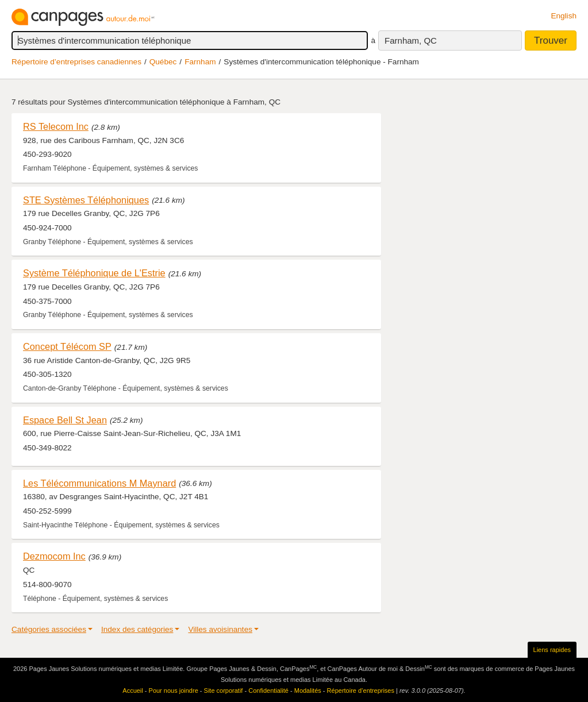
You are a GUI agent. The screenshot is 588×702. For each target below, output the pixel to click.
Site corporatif (224, 691)
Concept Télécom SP (67, 346)
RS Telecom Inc (56, 126)
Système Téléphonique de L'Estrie (94, 273)
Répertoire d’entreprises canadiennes (76, 62)
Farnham (200, 62)
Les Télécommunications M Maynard (99, 483)
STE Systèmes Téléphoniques (86, 200)
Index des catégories (137, 629)
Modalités (308, 691)
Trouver (551, 41)
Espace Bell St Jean (65, 420)
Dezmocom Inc (54, 556)
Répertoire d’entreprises (361, 691)
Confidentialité (268, 691)
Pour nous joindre (174, 691)
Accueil (132, 691)
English (564, 16)
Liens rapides (552, 650)
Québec (163, 62)
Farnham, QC (411, 41)
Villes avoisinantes (220, 629)
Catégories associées (49, 629)
